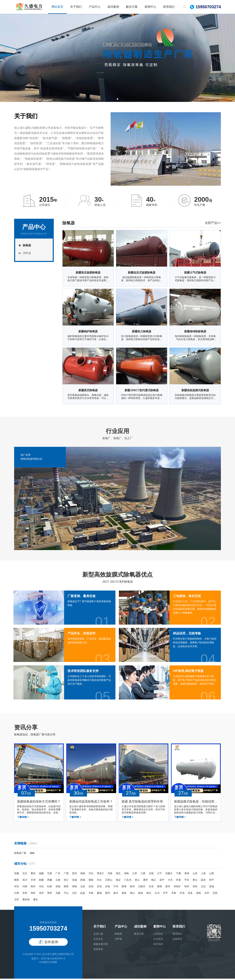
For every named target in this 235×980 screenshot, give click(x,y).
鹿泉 (124, 894)
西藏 (50, 881)
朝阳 (91, 881)
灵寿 (25, 894)
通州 (145, 881)
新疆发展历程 (101, 945)
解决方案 (132, 7)
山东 (195, 875)
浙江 (66, 881)
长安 (151, 888)
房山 (137, 881)
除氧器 (27, 245)
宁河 (116, 888)
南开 (33, 888)
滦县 (190, 894)
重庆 (33, 875)
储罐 (32, 854)
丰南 (174, 894)
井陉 (195, 888)
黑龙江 (100, 875)
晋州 (108, 894)
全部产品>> (213, 223)
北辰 (83, 888)
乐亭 (207, 894)
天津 (33, 881)
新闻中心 (150, 7)
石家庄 (142, 888)
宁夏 (178, 875)
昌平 (162, 881)
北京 (25, 875)
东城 (74, 881)
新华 (168, 888)
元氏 (74, 894)
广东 (58, 875)
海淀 (118, 881)
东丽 (58, 888)
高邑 (33, 894)
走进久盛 (98, 935)
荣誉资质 (98, 951)
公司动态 (158, 935)
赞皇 (50, 894)
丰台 (99, 881)
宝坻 (99, 888)
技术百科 (158, 945)
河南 (110, 875)
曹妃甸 (26, 901)
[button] (118, 99)
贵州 (74, 875)
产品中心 (95, 7)
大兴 (170, 881)
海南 (83, 875)
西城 (83, 881)
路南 (141, 894)
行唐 (17, 894)
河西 (25, 888)
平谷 (187, 881)
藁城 (99, 894)
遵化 (35, 901)
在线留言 (177, 940)
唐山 (132, 894)
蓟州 (132, 888)
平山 (66, 894)
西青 (66, 888)
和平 (212, 881)
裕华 (187, 888)
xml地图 (43, 963)
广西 (66, 875)
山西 (212, 875)
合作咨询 (48, 943)
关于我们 (76, 7)
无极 (58, 894)
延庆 (203, 881)
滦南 (198, 894)
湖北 (118, 875)
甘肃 (50, 875)
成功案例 (113, 7)
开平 (165, 894)
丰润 (182, 894)
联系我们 (169, 7)
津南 (74, 888)
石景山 (109, 881)
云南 (58, 881)
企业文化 (98, 940)
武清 (91, 888)
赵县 (83, 894)
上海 (203, 875)
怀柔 (178, 881)
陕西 (17, 881)
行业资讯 (158, 940)
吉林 (151, 875)
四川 (25, 881)
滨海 (108, 888)
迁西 (215, 894)
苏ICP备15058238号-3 (53, 960)
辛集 (91, 894)
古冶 (157, 894)
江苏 (135, 875)
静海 (124, 888)
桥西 (160, 888)
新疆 (41, 881)
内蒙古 (169, 875)
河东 (17, 888)
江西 (143, 875)
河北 (91, 875)
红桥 (50, 888)
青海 (187, 875)
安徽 (17, 875)
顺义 (154, 881)
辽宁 (160, 875)
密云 (195, 881)
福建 (41, 875)
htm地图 (53, 963)
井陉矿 (177, 888)
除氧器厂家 (20, 854)
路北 (149, 894)
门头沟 (128, 881)
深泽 (41, 894)
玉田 (17, 901)
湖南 (126, 875)
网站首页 (57, 7)
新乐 (116, 894)
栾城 (212, 888)
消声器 (27, 253)
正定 (203, 888)
